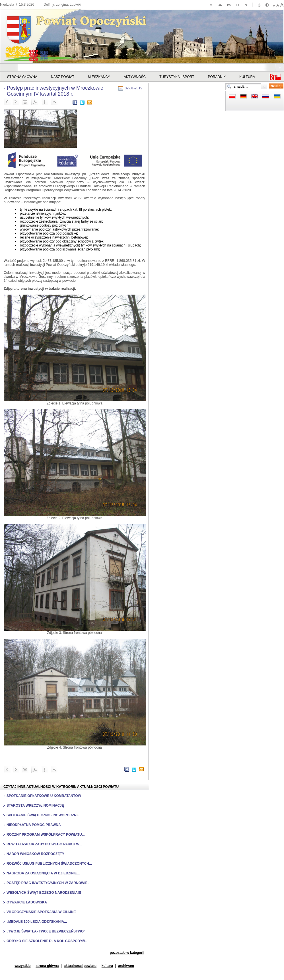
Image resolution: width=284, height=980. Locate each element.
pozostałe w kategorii (127, 953)
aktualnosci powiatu (80, 966)
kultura (107, 966)
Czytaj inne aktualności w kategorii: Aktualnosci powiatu (61, 787)
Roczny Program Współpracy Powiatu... (46, 835)
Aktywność (135, 77)
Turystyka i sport (177, 77)
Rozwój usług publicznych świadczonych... (49, 864)
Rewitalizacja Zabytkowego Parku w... (44, 844)
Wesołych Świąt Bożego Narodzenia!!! (44, 893)
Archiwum (126, 966)
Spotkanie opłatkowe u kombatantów (44, 796)
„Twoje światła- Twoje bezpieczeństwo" (46, 931)
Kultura (247, 77)
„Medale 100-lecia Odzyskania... (37, 922)
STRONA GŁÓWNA (22, 77)
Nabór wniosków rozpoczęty (35, 854)
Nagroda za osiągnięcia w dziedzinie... (43, 873)
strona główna (47, 966)
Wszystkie (22, 966)
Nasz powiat (63, 77)
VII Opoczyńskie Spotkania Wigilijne (41, 912)
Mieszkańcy (99, 77)
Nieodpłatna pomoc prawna (34, 825)
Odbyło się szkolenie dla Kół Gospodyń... (47, 941)
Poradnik (217, 77)
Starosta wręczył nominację (35, 806)
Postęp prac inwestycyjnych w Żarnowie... (48, 883)
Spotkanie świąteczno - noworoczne (43, 815)
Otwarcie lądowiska (27, 902)
